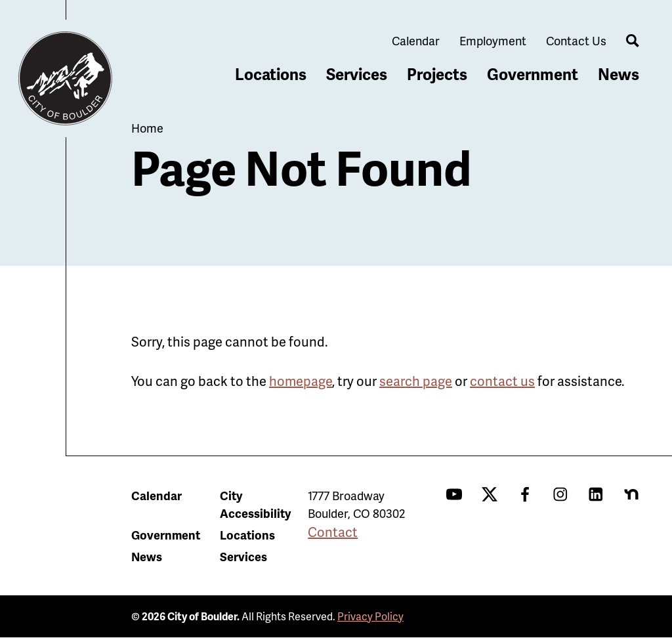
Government (533, 74)
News (619, 74)
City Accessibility (255, 504)
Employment (493, 40)
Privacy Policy (370, 616)
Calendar (416, 40)
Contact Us (576, 40)
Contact (333, 532)
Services (357, 74)
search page (416, 381)
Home (147, 128)
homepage (301, 381)
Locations (271, 74)
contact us (502, 381)
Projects (437, 74)
